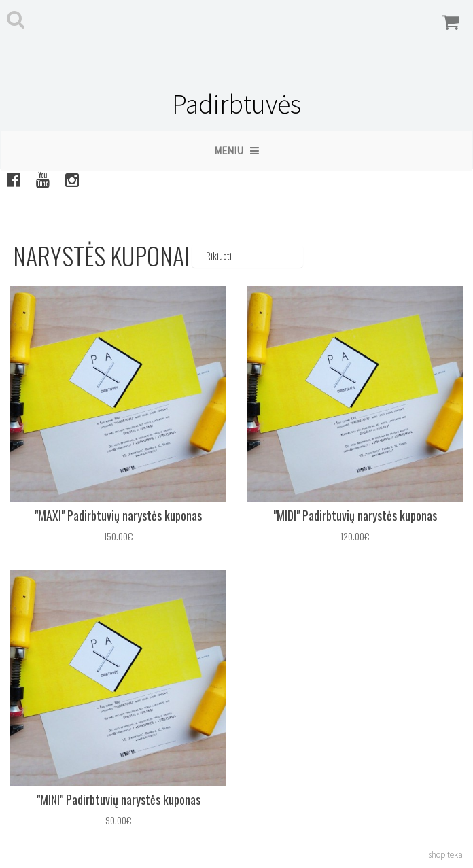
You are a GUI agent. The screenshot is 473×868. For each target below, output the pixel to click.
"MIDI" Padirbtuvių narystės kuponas (355, 515)
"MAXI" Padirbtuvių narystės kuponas (118, 515)
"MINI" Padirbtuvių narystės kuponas (119, 799)
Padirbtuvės (236, 104)
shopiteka (445, 855)
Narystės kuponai (101, 255)
